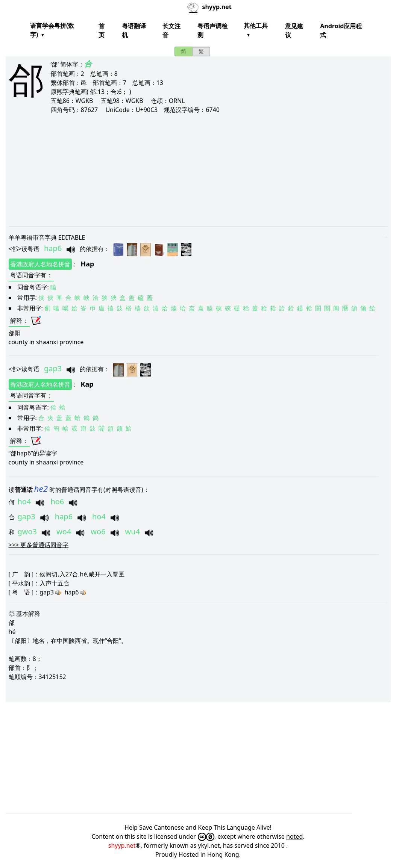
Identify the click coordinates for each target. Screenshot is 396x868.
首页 (102, 30)
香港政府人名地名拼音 (40, 264)
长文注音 (171, 30)
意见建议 (294, 30)
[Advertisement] (198, 170)
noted (294, 836)
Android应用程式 (341, 30)
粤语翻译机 (134, 30)
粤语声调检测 (212, 30)
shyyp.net (122, 845)
